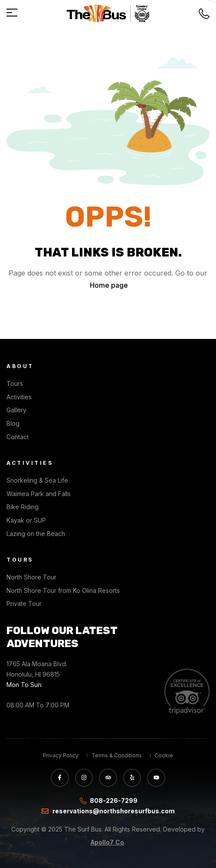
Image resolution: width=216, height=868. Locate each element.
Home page (109, 285)
